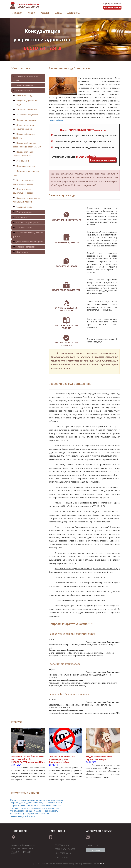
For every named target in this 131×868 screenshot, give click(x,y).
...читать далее (56, 120)
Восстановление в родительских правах (23, 182)
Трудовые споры (23, 212)
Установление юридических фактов (28, 235)
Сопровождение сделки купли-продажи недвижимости (36, 803)
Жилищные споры (23, 85)
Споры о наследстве (24, 247)
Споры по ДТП (21, 217)
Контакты (73, 13)
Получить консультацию (103, 160)
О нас (31, 13)
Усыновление (21, 161)
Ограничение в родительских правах (23, 191)
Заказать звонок (112, 8)
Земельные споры (23, 228)
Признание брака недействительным (23, 154)
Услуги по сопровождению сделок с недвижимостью (34, 808)
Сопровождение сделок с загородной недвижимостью (35, 805)
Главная (17, 13)
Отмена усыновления (25, 166)
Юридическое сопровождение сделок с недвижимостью (36, 800)
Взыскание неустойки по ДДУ (23, 816)
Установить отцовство (26, 115)
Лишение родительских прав (26, 173)
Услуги (45, 13)
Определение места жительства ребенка (24, 127)
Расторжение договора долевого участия (29, 814)
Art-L (102, 864)
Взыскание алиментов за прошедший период (26, 200)
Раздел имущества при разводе (25, 103)
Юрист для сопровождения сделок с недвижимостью (35, 811)
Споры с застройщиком (26, 222)
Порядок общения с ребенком (24, 136)
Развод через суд (23, 96)
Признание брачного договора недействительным (27, 145)
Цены (58, 13)
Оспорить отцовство (25, 120)
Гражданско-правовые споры (25, 78)
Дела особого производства (28, 242)
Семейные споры (23, 90)
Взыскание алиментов (25, 110)
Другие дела (20, 252)
